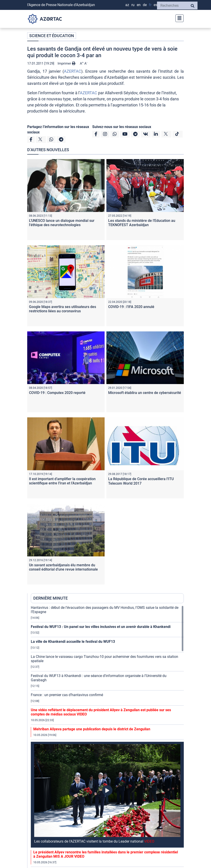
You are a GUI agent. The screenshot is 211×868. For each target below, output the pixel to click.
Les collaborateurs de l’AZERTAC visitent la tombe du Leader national (94, 841)
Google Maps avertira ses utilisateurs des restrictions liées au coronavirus (63, 309)
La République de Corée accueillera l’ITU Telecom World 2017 (141, 481)
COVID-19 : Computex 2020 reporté (57, 393)
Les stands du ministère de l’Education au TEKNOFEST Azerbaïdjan (142, 223)
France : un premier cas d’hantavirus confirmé (67, 695)
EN (139, 5)
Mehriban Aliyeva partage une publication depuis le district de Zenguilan (92, 729)
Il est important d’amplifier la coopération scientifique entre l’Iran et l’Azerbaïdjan (62, 481)
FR (150, 5)
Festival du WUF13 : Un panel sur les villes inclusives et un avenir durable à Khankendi (101, 627)
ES (155, 5)
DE (145, 5)
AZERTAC (73, 71)
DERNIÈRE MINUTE (51, 598)
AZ (127, 5)
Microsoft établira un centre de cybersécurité (145, 393)
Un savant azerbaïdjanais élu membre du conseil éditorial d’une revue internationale (63, 567)
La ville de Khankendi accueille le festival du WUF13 (73, 642)
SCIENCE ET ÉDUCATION (52, 36)
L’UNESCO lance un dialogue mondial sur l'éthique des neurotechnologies (62, 223)
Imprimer (66, 63)
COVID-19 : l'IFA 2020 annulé (131, 307)
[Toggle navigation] (178, 18)
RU (133, 5)
